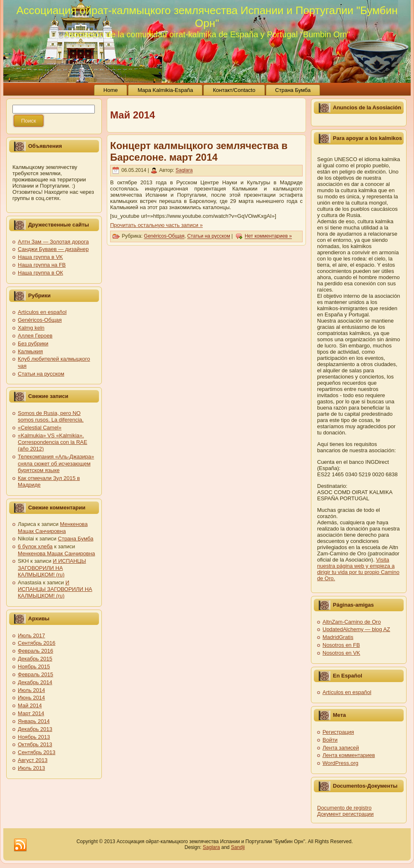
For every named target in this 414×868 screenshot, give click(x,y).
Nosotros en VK (341, 653)
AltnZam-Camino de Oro (352, 622)
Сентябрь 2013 (37, 752)
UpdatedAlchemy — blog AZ (356, 629)
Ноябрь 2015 (34, 667)
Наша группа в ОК (40, 273)
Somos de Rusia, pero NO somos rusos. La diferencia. (51, 416)
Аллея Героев (35, 336)
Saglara (184, 171)
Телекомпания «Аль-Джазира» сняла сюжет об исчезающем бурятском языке (56, 463)
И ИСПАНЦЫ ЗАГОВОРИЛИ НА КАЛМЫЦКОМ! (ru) (52, 568)
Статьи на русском (41, 374)
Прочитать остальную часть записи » (156, 225)
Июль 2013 (31, 768)
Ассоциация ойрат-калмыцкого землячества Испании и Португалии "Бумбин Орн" (207, 17)
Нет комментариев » (268, 236)
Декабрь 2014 (35, 682)
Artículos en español (42, 312)
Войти (330, 740)
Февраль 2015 (35, 674)
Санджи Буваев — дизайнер (53, 249)
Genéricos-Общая (40, 320)
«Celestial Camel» (40, 428)
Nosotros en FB (341, 645)
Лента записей (341, 748)
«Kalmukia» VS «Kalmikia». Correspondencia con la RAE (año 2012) (53, 442)
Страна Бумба (76, 539)
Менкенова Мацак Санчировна (53, 527)
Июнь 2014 (31, 698)
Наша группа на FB (42, 265)
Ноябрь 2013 (34, 737)
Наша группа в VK (40, 257)
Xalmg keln (31, 328)
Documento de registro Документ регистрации (345, 811)
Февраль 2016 (35, 651)
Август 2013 (33, 760)
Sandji (238, 847)
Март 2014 (31, 713)
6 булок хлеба (35, 546)
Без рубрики (33, 344)
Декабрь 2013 (35, 729)
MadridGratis (338, 637)
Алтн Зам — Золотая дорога (53, 242)
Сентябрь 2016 (37, 643)
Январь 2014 (34, 721)
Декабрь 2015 (35, 659)
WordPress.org (340, 763)
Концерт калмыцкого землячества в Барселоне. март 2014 (199, 151)
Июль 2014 (31, 690)
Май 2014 (30, 705)
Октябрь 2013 (35, 744)
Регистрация (338, 732)
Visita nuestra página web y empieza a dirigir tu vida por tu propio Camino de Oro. (358, 569)
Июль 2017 (31, 635)
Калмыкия (30, 351)
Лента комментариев (349, 755)
